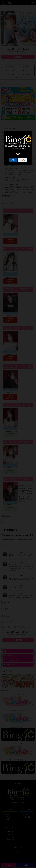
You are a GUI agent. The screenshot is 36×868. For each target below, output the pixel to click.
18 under (22, 160)
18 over (13, 160)
